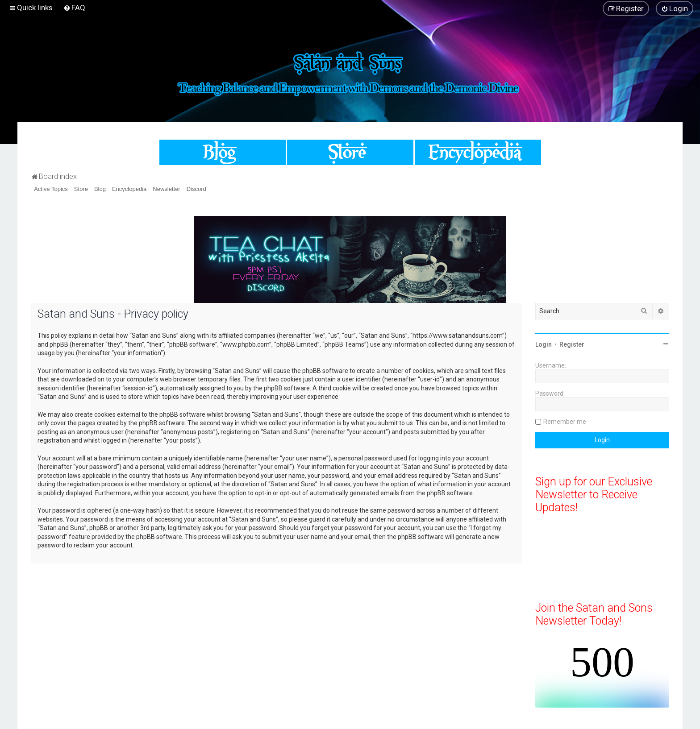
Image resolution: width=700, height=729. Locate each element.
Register (572, 344)
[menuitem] (74, 8)
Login (544, 344)
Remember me (565, 422)
